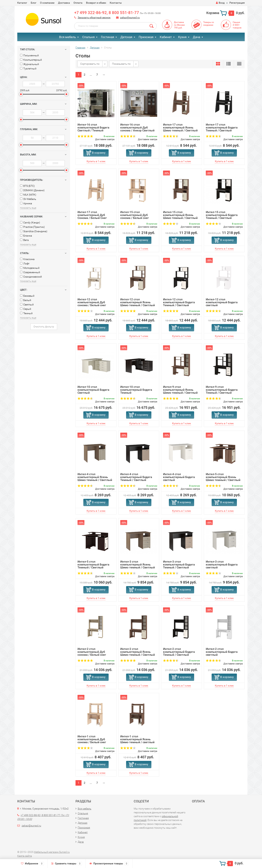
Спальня (88, 37)
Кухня (182, 37)
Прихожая (146, 37)
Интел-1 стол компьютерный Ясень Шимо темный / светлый (137, 739)
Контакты (116, 3)
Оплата (78, 3)
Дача (196, 37)
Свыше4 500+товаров (237, 25)
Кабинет (166, 37)
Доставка (64, 3)
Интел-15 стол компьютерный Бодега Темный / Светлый (222, 215)
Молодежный (30, 268)
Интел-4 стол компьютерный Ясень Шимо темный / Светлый (95, 477)
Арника (26, 203)
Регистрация (237, 3)
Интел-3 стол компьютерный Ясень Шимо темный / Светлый (138, 564)
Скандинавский (31, 277)
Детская (126, 37)
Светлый (27, 305)
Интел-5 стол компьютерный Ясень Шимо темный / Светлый (223, 477)
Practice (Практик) (32, 227)
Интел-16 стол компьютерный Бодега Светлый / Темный (93, 127)
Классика (27, 259)
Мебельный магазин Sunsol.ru (52, 852)
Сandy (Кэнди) (30, 223)
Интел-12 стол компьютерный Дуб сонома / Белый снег (92, 302)
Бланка (26, 236)
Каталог (22, 3)
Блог (34, 3)
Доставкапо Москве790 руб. (179, 25)
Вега (24, 240)
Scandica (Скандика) (34, 231)
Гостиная (108, 37)
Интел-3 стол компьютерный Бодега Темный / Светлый (179, 564)
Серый (26, 309)
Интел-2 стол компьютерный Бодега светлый (222, 652)
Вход (220, 3)
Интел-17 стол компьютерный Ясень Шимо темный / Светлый (180, 127)
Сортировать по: (90, 64)
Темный (26, 313)
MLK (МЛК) (28, 195)
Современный (30, 272)
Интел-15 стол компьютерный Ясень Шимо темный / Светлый (180, 215)
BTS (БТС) (27, 186)
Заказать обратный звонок (94, 17)
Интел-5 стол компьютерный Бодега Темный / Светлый (93, 564)
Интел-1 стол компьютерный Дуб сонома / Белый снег (92, 739)
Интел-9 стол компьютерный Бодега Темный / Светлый (222, 390)
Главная (80, 48)
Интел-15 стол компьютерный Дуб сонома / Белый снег (135, 215)
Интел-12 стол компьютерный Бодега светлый (222, 302)
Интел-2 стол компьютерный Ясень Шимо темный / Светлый (138, 652)
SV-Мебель (28, 199)
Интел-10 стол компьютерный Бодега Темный (136, 390)
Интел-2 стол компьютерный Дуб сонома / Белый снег (92, 652)
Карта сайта (25, 856)
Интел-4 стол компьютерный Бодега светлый (179, 477)
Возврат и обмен (96, 3)
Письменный (29, 55)
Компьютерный (31, 60)
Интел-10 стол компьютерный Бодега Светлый (93, 390)
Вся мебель (68, 37)
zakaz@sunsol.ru (130, 17)
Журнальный (29, 64)
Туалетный (28, 69)
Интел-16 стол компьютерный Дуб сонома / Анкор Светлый (137, 127)
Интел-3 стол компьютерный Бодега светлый (222, 564)
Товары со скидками (209, 24)
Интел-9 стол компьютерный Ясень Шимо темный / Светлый (180, 390)
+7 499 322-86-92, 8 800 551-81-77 (117, 13)
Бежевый (27, 296)
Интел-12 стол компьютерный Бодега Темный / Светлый (179, 302)
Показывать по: (122, 64)
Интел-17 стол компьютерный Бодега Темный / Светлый (222, 127)
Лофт (25, 264)
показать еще (28, 208)
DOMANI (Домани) (32, 190)
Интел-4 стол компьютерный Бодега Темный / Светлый (136, 477)
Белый (26, 300)
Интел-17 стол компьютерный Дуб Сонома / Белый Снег (92, 215)
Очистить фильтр (44, 327)
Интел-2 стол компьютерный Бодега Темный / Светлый (179, 652)
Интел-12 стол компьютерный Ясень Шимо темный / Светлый (138, 302)
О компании (47, 3)
